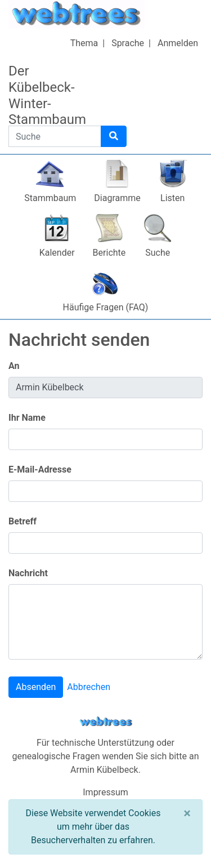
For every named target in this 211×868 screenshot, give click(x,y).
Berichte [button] (109, 253)
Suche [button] (158, 253)
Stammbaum (50, 198)
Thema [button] (84, 43)
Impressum (105, 792)
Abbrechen (89, 687)
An (14, 366)
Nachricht (28, 573)
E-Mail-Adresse (40, 469)
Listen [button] (172, 198)
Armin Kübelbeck (104, 770)
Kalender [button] (57, 253)
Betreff (23, 521)
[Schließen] (187, 813)
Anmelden (178, 43)
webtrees (106, 722)
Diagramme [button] (117, 198)
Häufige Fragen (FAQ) (106, 307)
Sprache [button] (128, 43)
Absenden (36, 687)
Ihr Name (27, 418)
